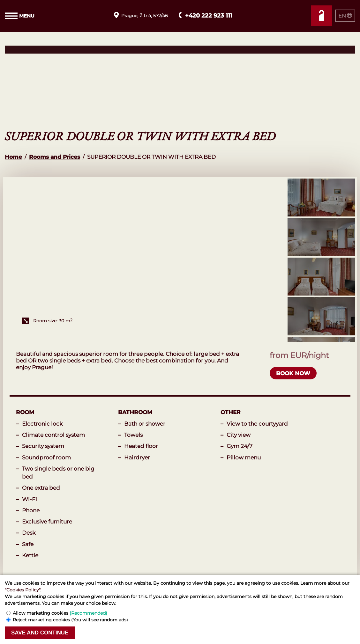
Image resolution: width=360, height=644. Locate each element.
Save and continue (40, 633)
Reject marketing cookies (70, 620)
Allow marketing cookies (60, 613)
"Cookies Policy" (22, 590)
